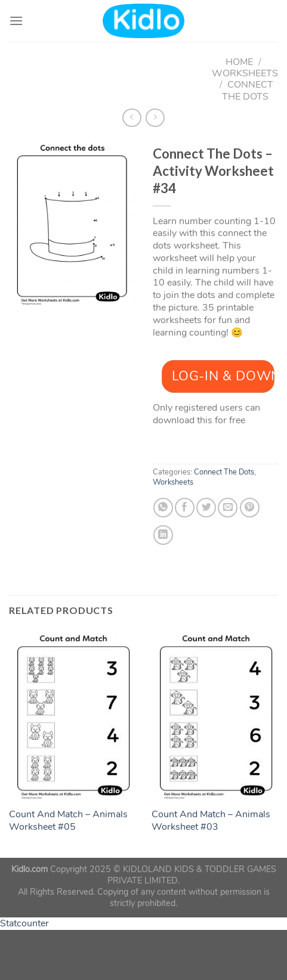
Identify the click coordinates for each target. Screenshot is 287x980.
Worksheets (245, 73)
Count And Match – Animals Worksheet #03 (211, 821)
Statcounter (24, 923)
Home (239, 62)
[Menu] (16, 21)
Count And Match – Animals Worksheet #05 (68, 821)
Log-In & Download (223, 376)
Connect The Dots (248, 90)
